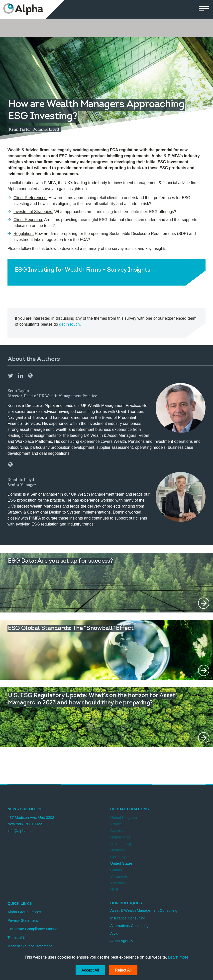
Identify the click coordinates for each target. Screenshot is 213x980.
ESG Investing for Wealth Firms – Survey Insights (83, 270)
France (116, 824)
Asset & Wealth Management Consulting (144, 910)
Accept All (90, 970)
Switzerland (120, 831)
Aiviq (114, 933)
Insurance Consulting (128, 918)
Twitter (10, 376)
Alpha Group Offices (24, 912)
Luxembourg (121, 844)
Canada (117, 870)
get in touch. (70, 324)
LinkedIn (20, 376)
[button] (204, 9)
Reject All (123, 970)
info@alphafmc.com (24, 831)
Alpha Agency (122, 941)
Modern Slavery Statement (30, 946)
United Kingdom (124, 817)
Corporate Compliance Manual (33, 929)
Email (30, 376)
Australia (117, 883)
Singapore (119, 876)
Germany (118, 857)
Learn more (178, 957)
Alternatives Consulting (129, 926)
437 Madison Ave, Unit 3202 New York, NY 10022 (31, 821)
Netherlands (120, 837)
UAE (114, 889)
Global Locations (129, 809)
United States (121, 863)
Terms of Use (18, 938)
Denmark (118, 850)
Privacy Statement (23, 920)
